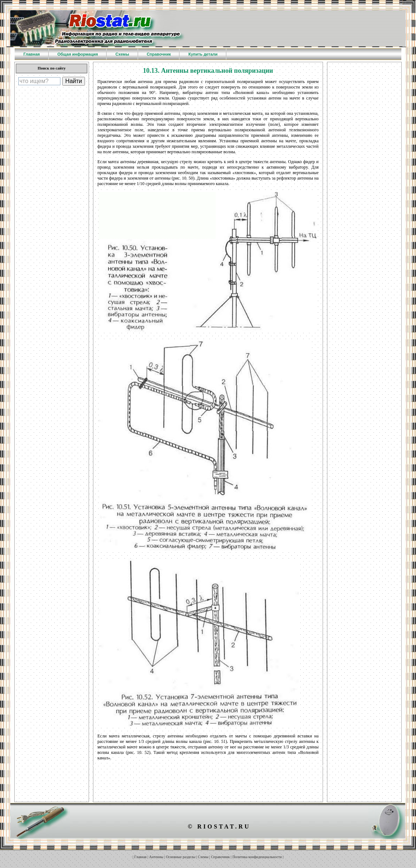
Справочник (220, 857)
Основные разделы (181, 857)
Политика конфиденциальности (257, 857)
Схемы (203, 857)
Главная (141, 857)
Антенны (156, 857)
